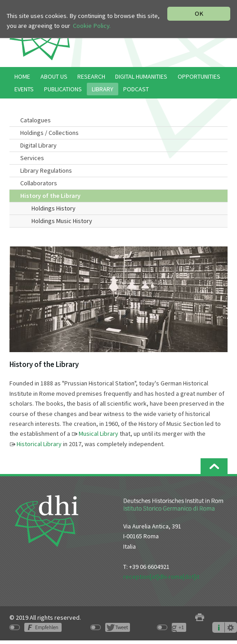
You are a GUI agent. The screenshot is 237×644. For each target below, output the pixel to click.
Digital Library (38, 145)
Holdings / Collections (49, 133)
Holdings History (54, 208)
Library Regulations (46, 170)
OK (199, 13)
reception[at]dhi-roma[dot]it (161, 577)
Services (32, 158)
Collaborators (39, 183)
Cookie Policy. (92, 26)
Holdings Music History (62, 221)
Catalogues (36, 120)
